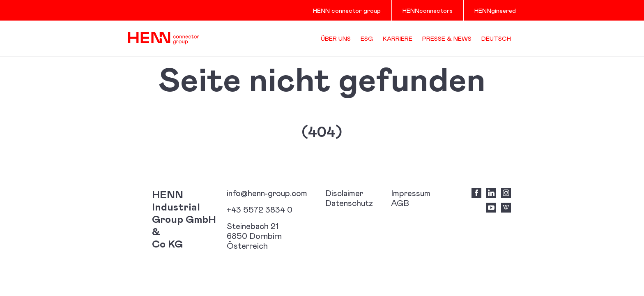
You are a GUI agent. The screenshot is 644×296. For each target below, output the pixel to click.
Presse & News (447, 38)
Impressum (411, 193)
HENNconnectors (428, 10)
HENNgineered (495, 10)
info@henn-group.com (267, 193)
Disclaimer (344, 193)
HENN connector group (347, 10)
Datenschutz (349, 203)
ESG (367, 38)
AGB (400, 203)
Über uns (336, 38)
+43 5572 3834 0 (260, 209)
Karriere (398, 38)
